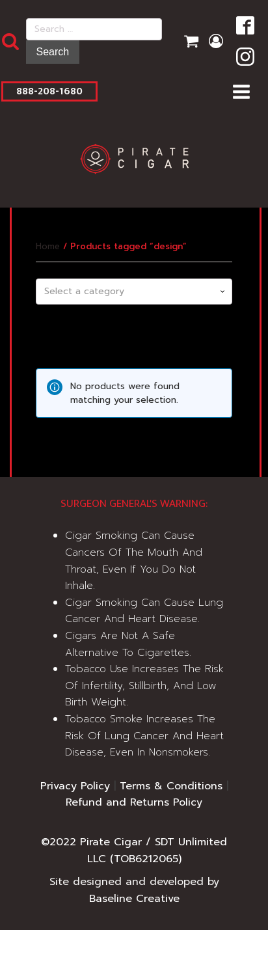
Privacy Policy (75, 786)
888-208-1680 (49, 91)
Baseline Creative (134, 899)
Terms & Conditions (171, 786)
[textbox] (134, 292)
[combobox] (134, 292)
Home (48, 246)
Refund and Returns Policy (134, 802)
